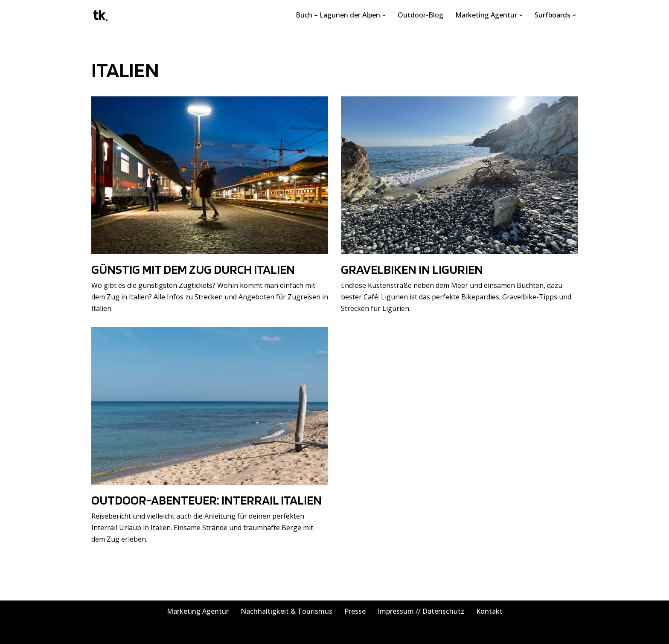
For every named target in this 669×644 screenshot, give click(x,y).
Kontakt (489, 611)
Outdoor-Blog (420, 15)
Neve (100, 633)
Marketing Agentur (198, 611)
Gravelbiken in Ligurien (412, 269)
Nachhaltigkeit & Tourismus (287, 611)
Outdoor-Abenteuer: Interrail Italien (207, 500)
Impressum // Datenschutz (421, 611)
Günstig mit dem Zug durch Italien (193, 269)
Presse (355, 611)
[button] (384, 15)
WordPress (185, 633)
